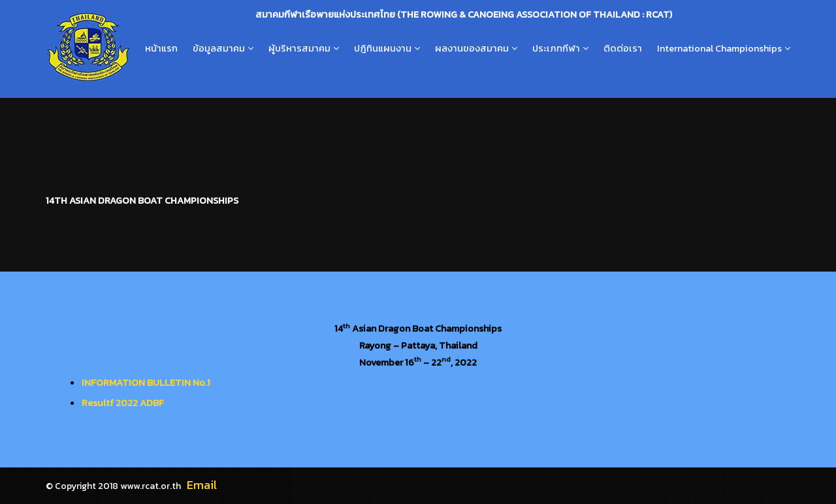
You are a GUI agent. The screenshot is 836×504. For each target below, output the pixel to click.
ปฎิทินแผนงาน (383, 48)
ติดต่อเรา (623, 48)
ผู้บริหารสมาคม (299, 48)
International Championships (719, 48)
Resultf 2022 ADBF (123, 403)
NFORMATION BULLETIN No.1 (147, 383)
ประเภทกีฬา (556, 48)
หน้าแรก (161, 48)
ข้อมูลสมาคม (219, 48)
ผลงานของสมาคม (472, 48)
